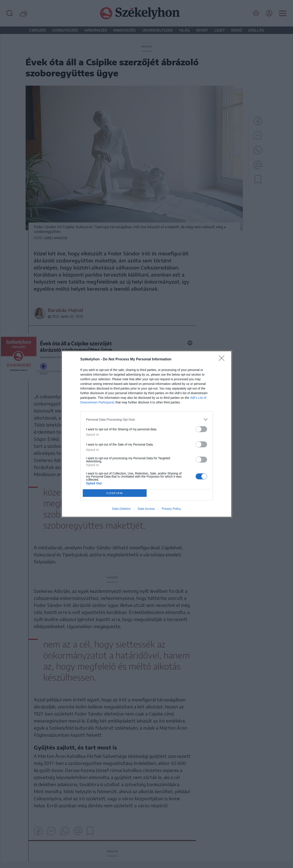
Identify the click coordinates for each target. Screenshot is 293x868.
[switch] (201, 429)
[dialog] (147, 434)
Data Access (146, 509)
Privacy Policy (171, 509)
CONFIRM (115, 493)
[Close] (223, 360)
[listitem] (147, 419)
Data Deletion (122, 509)
